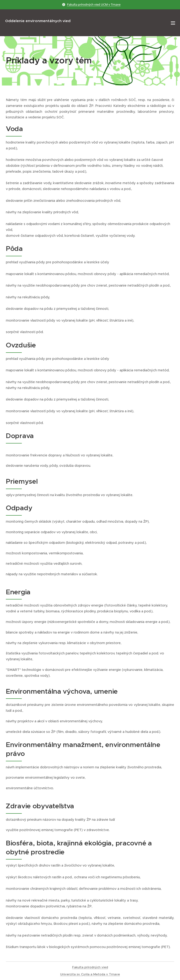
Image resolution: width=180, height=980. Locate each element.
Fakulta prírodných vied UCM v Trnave (94, 4)
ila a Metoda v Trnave (103, 974)
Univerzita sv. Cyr (73, 974)
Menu (173, 23)
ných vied (101, 967)
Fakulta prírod (83, 967)
